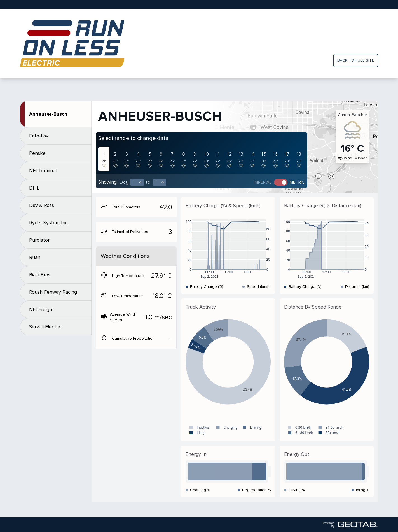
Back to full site (356, 60)
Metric (297, 182)
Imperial (263, 182)
